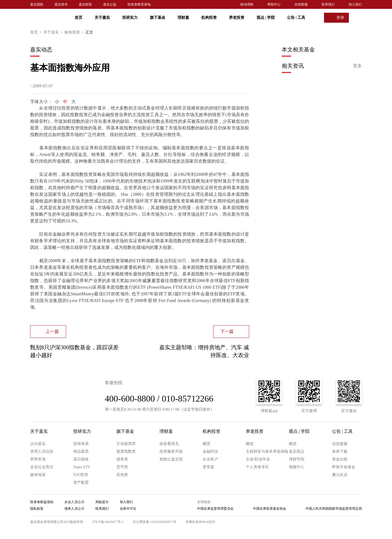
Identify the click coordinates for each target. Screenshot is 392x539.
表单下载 (340, 451)
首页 (79, 18)
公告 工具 (296, 18)
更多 (357, 66)
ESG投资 (81, 475)
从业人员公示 (74, 502)
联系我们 (328, 4)
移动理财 (247, 4)
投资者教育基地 (139, 4)
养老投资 (237, 18)
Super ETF (82, 467)
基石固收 (81, 459)
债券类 (122, 459)
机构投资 (209, 18)
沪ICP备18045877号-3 (108, 522)
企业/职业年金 (258, 459)
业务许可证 (128, 509)
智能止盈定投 (171, 459)
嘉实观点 (297, 451)
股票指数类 (126, 451)
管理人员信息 (42, 451)
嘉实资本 (61, 4)
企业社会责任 (42, 467)
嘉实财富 (85, 4)
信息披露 (340, 444)
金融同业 (210, 451)
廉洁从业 (340, 475)
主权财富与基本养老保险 (267, 451)
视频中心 (297, 467)
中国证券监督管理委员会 (215, 509)
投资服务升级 (171, 451)
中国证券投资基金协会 (270, 509)
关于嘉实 (102, 18)
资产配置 (81, 482)
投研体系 (81, 444)
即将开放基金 (344, 467)
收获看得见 (169, 444)
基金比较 (340, 459)
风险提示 (102, 502)
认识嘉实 (38, 444)
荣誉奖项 (38, 459)
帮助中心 (274, 4)
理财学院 (297, 459)
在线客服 (301, 4)
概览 (207, 444)
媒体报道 (75, 32)
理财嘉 (183, 18)
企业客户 (210, 459)
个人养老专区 (257, 467)
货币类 (122, 467)
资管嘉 (208, 467)
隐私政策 (37, 509)
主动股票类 (126, 444)
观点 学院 (266, 18)
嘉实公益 (110, 4)
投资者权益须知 (42, 502)
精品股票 (81, 451)
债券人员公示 (74, 509)
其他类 (122, 475)
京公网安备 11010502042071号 (155, 522)
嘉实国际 (37, 4)
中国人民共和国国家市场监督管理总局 (334, 509)
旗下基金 (158, 18)
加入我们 (355, 4)
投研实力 (130, 18)
